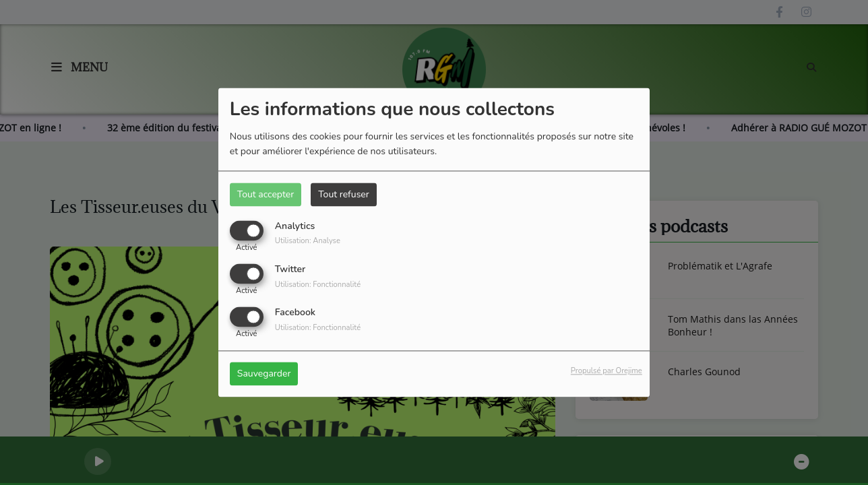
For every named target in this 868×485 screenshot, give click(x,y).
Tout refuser (344, 194)
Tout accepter (266, 194)
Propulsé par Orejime (607, 371)
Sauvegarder (264, 374)
